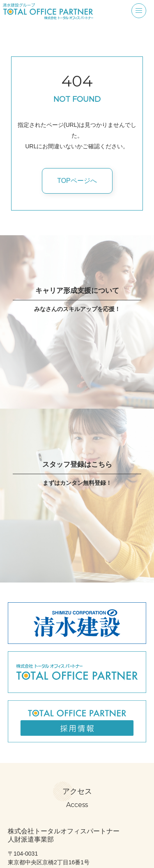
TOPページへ (77, 181)
